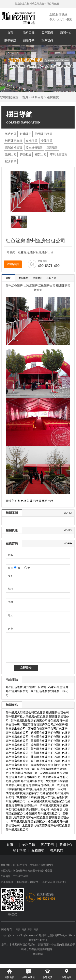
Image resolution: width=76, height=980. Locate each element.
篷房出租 (48, 501)
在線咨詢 (13, 264)
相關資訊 (37, 278)
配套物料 (11, 161)
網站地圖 (38, 954)
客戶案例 (47, 33)
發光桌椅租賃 (34, 148)
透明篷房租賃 (44, 134)
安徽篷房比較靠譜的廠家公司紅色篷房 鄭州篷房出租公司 (37, 817)
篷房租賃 (53, 97)
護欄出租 (11, 154)
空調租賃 (52, 148)
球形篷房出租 (14, 141)
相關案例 (24, 278)
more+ (68, 513)
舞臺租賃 (26, 154)
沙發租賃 (46, 141)
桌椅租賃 (31, 141)
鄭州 (18, 930)
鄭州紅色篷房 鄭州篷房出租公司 (26, 687)
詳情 (8, 278)
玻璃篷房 (26, 134)
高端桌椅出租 (14, 148)
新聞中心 (66, 33)
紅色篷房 (24, 501)
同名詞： (12, 252)
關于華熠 (10, 41)
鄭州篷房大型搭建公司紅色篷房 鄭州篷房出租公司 (37, 713)
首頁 (10, 33)
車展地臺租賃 (59, 154)
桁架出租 (41, 154)
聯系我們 (47, 41)
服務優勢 (29, 41)
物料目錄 (29, 33)
